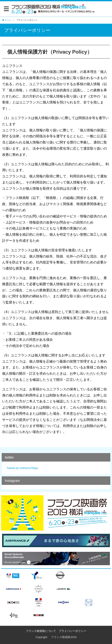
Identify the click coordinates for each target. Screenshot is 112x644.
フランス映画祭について (41, 631)
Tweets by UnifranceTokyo (22, 468)
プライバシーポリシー (72, 631)
